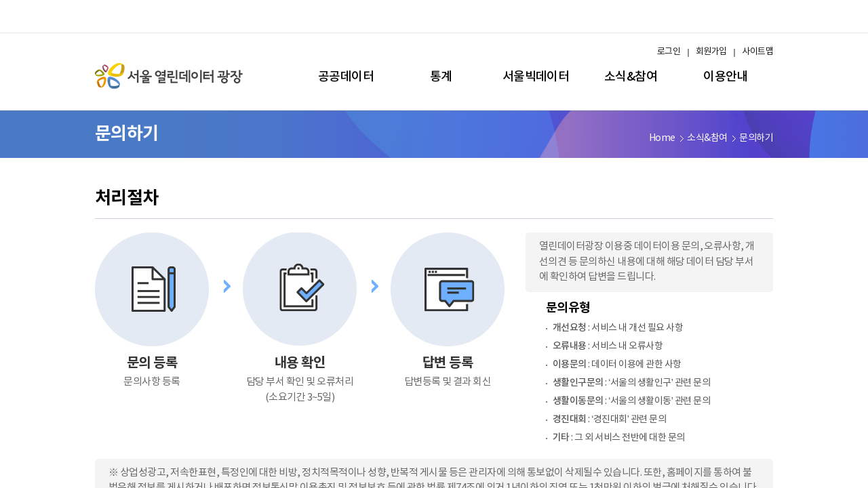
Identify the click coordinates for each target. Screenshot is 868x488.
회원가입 (711, 52)
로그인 (669, 52)
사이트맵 (757, 52)
